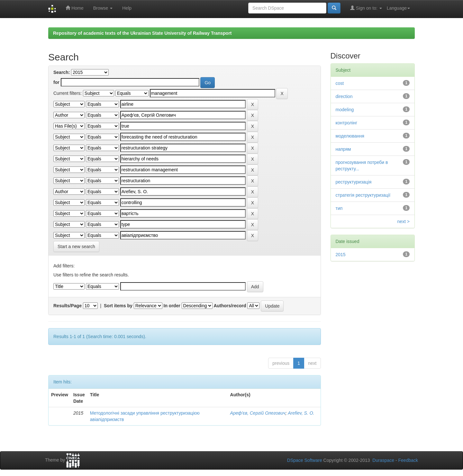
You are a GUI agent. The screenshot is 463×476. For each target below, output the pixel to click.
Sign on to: (366, 8)
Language (398, 8)
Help (127, 8)
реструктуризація (354, 182)
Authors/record (230, 306)
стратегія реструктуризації (363, 195)
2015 (341, 255)
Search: (62, 72)
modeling (345, 110)
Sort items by (118, 306)
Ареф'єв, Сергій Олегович (258, 413)
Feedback (408, 460)
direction (344, 96)
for (56, 82)
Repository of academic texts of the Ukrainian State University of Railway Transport (142, 33)
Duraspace (383, 460)
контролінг (347, 123)
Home (74, 8)
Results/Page (68, 306)
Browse (103, 8)
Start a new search (76, 247)
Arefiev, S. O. (301, 413)
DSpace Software (305, 460)
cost (340, 83)
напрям (343, 149)
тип (339, 208)
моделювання (350, 136)
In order (172, 306)
